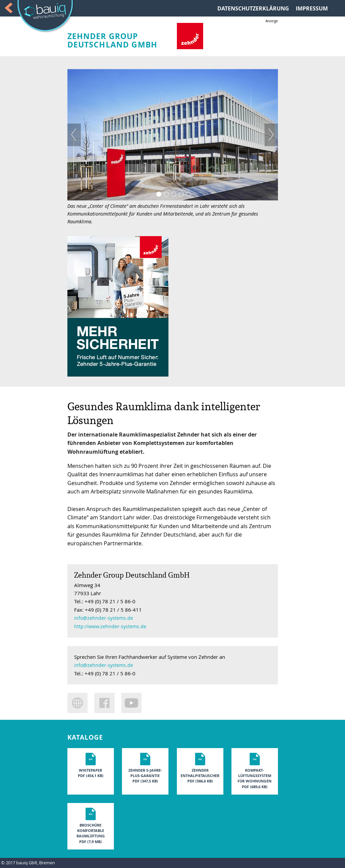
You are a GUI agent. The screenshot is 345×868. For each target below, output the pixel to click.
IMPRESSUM (312, 8)
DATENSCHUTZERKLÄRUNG (253, 8)
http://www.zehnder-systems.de (110, 626)
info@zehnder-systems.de (104, 618)
